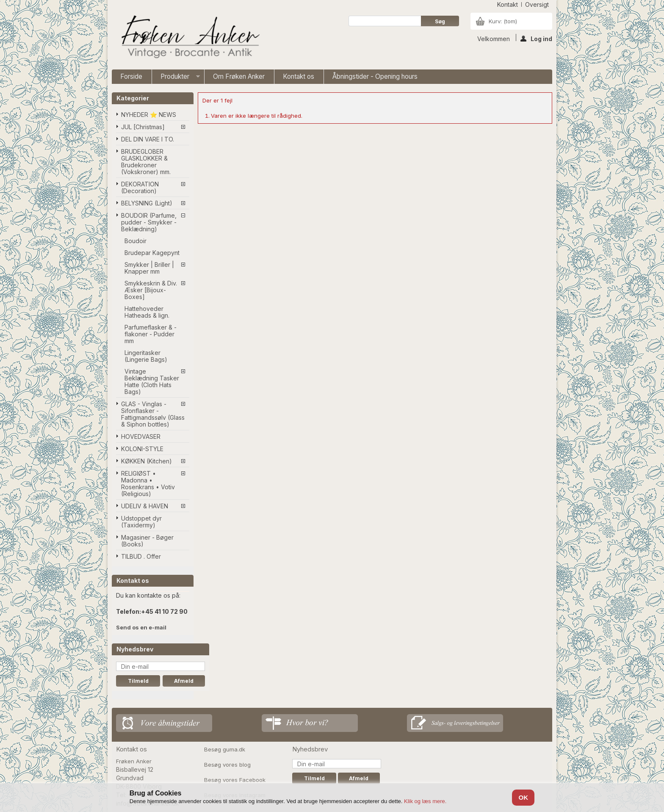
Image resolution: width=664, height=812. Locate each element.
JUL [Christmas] (143, 127)
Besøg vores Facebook (235, 780)
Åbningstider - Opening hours (375, 76)
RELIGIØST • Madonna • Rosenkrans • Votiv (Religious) (148, 484)
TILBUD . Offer (141, 556)
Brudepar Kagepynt (152, 253)
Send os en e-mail (141, 627)
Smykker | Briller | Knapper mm (149, 268)
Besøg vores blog (227, 765)
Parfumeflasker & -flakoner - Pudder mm (151, 334)
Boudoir (136, 241)
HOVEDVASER (141, 436)
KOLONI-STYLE (142, 449)
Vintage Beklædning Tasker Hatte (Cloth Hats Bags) (152, 381)
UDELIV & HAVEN (145, 506)
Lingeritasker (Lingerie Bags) (146, 356)
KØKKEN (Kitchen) (147, 461)
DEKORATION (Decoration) (140, 187)
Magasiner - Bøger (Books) (147, 541)
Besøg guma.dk (225, 749)
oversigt (537, 4)
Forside (131, 76)
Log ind (536, 38)
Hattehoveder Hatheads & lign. (147, 312)
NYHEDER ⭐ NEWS (149, 115)
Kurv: (503, 21)
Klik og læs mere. (425, 801)
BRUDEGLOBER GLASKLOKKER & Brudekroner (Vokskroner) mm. (146, 162)
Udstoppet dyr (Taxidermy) (141, 522)
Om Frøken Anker (239, 76)
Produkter (176, 78)
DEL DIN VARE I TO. (148, 139)
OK (523, 797)
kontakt (508, 4)
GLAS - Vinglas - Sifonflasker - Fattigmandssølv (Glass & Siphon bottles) (153, 414)
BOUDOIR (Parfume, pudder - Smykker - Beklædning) (149, 222)
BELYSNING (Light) (147, 203)
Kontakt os (299, 76)
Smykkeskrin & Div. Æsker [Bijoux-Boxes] (151, 290)
